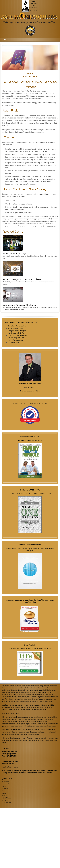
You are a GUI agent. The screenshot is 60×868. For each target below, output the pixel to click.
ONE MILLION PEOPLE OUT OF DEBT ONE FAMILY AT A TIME (30, 494)
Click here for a (25, 490)
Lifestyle (4, 796)
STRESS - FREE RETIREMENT (30, 545)
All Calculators (6, 803)
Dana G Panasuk (30, 387)
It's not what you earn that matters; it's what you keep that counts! (30, 649)
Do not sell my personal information (35, 709)
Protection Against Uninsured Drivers (22, 279)
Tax (3, 791)
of (39, 490)
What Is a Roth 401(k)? (14, 254)
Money (4, 793)
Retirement (5, 782)
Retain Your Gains (30, 645)
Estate (4, 786)
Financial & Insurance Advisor (30, 391)
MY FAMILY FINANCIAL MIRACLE (30, 440)
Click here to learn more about (30, 384)
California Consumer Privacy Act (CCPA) (15, 707)
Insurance (5, 789)
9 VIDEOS (36, 437)
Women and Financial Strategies (20, 305)
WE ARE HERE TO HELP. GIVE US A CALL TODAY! (30, 414)
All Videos (5, 800)
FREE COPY (34, 490)
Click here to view (26, 437)
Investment (5, 784)
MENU (6, 40)
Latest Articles (6, 798)
